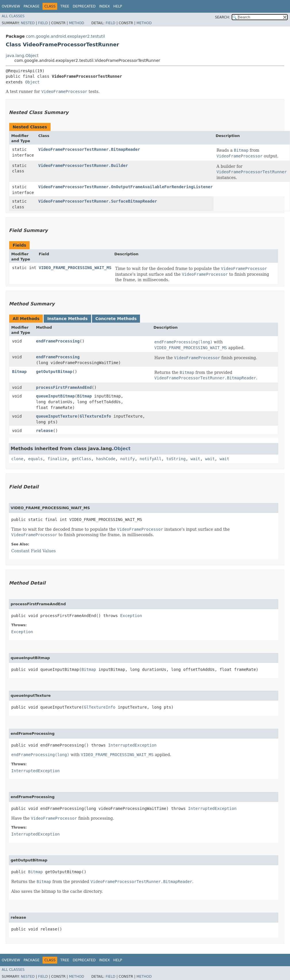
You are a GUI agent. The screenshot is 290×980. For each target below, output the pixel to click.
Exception (131, 616)
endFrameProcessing (58, 341)
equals (35, 459)
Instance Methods (67, 319)
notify (127, 459)
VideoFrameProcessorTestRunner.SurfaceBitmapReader (98, 201)
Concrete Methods (116, 319)
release (44, 431)
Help (118, 6)
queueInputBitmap (55, 396)
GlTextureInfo (95, 416)
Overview (11, 6)
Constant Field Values (33, 551)
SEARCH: (223, 17)
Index (105, 6)
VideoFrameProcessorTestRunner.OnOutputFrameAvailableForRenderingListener (125, 187)
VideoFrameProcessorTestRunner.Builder (83, 165)
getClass (81, 459)
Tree (65, 6)
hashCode (106, 459)
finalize (57, 459)
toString (176, 459)
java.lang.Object (22, 56)
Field (43, 23)
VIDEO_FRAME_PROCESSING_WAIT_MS (75, 268)
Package (31, 6)
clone (17, 459)
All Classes (13, 16)
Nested (28, 23)
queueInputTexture (56, 416)
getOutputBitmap (54, 372)
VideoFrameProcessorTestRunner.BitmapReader (89, 149)
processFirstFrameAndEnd (64, 387)
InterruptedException (132, 745)
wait (195, 459)
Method (77, 23)
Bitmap (19, 372)
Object (32, 82)
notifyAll (151, 459)
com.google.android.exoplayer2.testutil (65, 36)
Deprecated (84, 6)
